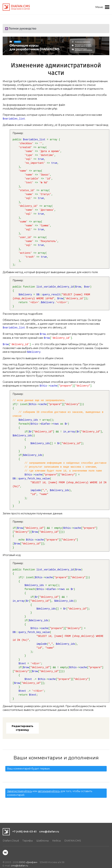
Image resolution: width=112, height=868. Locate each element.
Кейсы (57, 841)
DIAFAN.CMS (73, 841)
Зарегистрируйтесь (19, 791)
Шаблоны (43, 841)
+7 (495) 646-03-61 (24, 832)
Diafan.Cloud (11, 841)
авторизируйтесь (49, 791)
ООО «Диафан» (28, 862)
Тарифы (28, 841)
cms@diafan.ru (49, 832)
